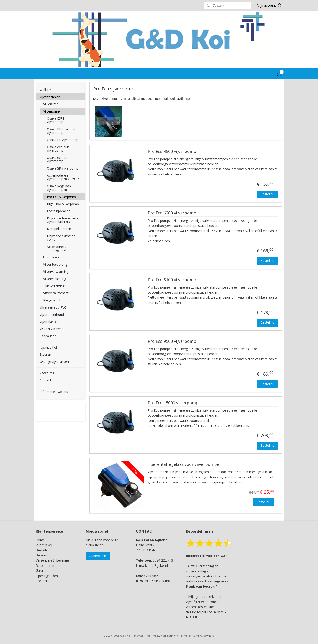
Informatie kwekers (54, 392)
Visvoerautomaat (56, 293)
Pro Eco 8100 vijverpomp (172, 280)
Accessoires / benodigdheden (58, 248)
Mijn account (270, 5)
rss (148, 636)
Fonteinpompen (59, 211)
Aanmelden (98, 556)
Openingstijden (47, 576)
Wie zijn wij (44, 545)
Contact (45, 380)
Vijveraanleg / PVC (53, 307)
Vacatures (47, 373)
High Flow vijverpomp (63, 204)
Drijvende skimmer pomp (61, 238)
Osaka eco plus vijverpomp (58, 149)
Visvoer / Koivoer (52, 329)
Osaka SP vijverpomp (63, 168)
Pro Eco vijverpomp (61, 197)
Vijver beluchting (55, 264)
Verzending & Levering (52, 560)
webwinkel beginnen (165, 636)
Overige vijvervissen (54, 362)
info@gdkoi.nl (158, 565)
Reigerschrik (52, 300)
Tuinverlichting (54, 286)
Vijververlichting (55, 279)
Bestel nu (267, 194)
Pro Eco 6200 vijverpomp (172, 213)
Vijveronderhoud (52, 315)
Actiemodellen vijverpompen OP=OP (63, 177)
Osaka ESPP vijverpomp (56, 120)
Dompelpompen (59, 229)
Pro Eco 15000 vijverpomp (173, 403)
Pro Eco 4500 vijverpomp (172, 152)
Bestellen (43, 550)
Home (40, 540)
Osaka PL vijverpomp (63, 140)
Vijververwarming (56, 272)
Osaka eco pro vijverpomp (58, 159)
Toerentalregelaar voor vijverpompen (185, 464)
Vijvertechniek (50, 97)
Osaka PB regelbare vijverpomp (62, 131)
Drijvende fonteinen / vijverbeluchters (62, 220)
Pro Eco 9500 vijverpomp (172, 341)
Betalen (41, 555)
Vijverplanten (49, 322)
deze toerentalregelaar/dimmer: (170, 98)
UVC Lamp (51, 257)
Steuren (45, 354)
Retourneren (45, 565)
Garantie (42, 571)
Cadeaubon (48, 336)
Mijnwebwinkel (205, 636)
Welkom (46, 90)
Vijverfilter (51, 104)
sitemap (139, 636)
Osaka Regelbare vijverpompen (59, 188)
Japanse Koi (48, 347)
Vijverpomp (52, 111)
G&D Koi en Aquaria (56, 410)
